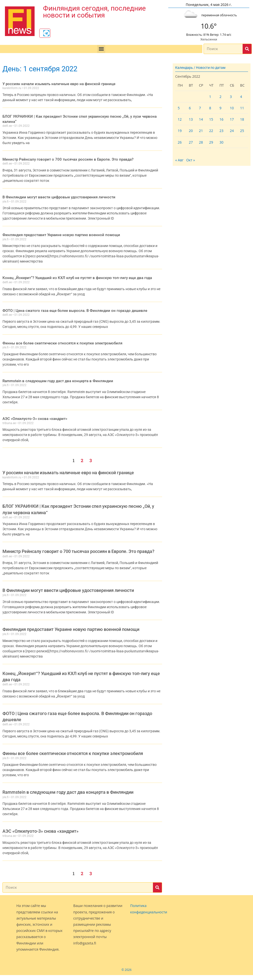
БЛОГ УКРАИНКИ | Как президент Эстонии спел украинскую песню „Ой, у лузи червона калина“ (80, 116)
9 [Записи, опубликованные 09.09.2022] (220, 108)
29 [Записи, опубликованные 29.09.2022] (211, 142)
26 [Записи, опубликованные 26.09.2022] (180, 142)
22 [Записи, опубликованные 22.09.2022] (211, 131)
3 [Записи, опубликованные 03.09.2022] (231, 97)
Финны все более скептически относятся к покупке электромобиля (58, 336)
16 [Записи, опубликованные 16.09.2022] (221, 119)
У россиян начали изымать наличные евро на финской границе (54, 84)
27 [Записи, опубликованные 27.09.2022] (191, 142)
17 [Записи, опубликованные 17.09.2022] (232, 119)
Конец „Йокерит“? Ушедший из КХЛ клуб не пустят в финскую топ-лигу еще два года (72, 271)
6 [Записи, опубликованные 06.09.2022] (190, 108)
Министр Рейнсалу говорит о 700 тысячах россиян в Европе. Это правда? (63, 153)
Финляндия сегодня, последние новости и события (94, 11)
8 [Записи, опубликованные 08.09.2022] (210, 108)
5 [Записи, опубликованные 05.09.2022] (179, 108)
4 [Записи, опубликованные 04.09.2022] (241, 97)
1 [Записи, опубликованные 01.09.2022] (210, 97)
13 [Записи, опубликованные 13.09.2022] (191, 119)
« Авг (179, 160)
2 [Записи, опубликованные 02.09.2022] (220, 97)
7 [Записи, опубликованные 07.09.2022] (200, 108)
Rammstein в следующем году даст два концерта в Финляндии (54, 374)
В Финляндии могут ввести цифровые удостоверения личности (54, 191)
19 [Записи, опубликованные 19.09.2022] (180, 131)
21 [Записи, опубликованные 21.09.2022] (201, 131)
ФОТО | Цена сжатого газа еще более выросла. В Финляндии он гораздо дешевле (69, 304)
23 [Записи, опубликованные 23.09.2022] (221, 131)
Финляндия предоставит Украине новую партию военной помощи (57, 229)
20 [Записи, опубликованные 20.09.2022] (191, 131)
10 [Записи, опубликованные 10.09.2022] (232, 108)
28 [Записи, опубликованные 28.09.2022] (201, 142)
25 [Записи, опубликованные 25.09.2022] (242, 131)
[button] (101, 49)
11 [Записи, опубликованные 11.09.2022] (242, 108)
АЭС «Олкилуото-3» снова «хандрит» (32, 411)
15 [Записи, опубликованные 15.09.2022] (211, 119)
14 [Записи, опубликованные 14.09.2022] (201, 119)
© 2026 (127, 962)
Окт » (191, 160)
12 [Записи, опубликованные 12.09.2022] (180, 119)
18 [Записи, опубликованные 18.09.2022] (242, 119)
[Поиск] (247, 49)
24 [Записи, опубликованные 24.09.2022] (232, 131)
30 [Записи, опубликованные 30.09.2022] (221, 142)
